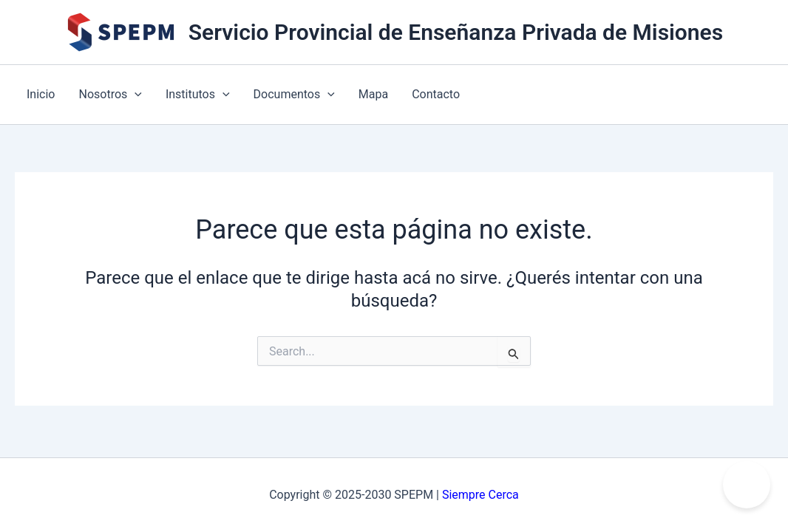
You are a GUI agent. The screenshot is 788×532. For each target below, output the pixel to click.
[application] (135, 95)
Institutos (198, 95)
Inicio (41, 94)
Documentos (294, 95)
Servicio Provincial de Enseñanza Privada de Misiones (456, 32)
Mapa (373, 94)
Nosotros (110, 95)
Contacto (436, 94)
